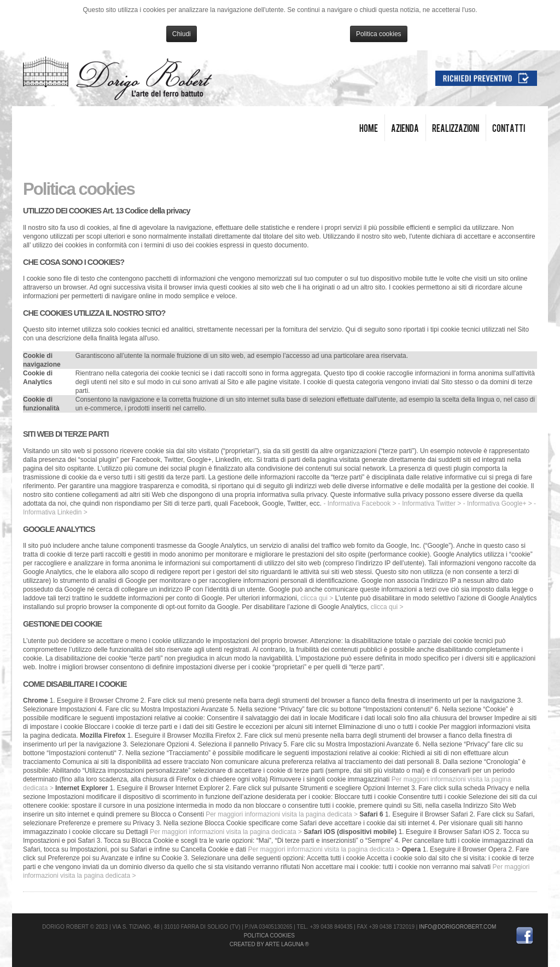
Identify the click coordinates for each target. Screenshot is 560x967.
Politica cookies (379, 34)
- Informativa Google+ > (498, 503)
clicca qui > (317, 598)
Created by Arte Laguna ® (269, 944)
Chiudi (182, 34)
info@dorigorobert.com (457, 927)
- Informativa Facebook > (360, 503)
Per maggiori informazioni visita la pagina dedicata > (282, 814)
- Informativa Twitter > (430, 503)
